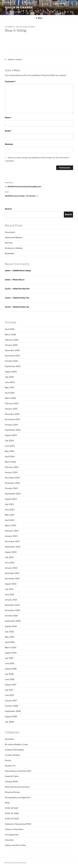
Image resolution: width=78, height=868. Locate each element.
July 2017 (9, 690)
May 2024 (10, 451)
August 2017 (11, 685)
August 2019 (11, 653)
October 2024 (11, 425)
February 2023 (12, 531)
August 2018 (11, 669)
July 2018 (9, 674)
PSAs (7, 803)
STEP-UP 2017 (12, 808)
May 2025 (10, 387)
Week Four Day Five (21, 289)
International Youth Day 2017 (18, 771)
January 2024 (11, 472)
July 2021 (9, 589)
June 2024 (10, 446)
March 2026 (11, 335)
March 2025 (11, 398)
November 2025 (12, 356)
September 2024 (13, 430)
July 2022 (9, 557)
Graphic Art (10, 766)
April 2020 (10, 642)
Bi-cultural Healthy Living (16, 744)
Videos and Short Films (15, 845)
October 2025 (11, 361)
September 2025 (13, 366)
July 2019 (9, 658)
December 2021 (12, 573)
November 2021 (12, 579)
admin (7, 271)
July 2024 (9, 441)
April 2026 (10, 329)
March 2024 (11, 462)
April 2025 (10, 393)
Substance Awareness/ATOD (18, 824)
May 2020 (10, 637)
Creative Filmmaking (14, 750)
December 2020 (12, 605)
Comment (10, 81)
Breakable (10, 253)
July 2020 (9, 632)
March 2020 (11, 647)
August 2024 (11, 435)
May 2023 (10, 515)
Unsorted (9, 840)
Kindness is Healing (14, 248)
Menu (39, 18)
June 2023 (10, 510)
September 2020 (13, 621)
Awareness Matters (14, 237)
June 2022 (10, 563)
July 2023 (9, 504)
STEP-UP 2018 (12, 813)
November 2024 (12, 419)
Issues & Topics (15, 60)
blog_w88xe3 (29, 27)
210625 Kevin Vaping (22, 271)
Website (9, 144)
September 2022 (13, 547)
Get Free (9, 243)
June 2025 (10, 382)
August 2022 (11, 552)
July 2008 (9, 722)
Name (8, 118)
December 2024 (12, 414)
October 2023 (11, 488)
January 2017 (11, 701)
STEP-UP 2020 (12, 819)
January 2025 (11, 409)
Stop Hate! (10, 232)
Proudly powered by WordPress (15, 863)
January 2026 (11, 345)
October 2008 (11, 706)
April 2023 (10, 520)
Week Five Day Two (21, 298)
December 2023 (12, 478)
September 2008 (13, 711)
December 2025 (12, 350)
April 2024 (10, 457)
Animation (10, 739)
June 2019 (10, 663)
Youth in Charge (19, 8)
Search (8, 209)
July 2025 (9, 377)
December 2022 (12, 541)
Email (8, 131)
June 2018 (10, 679)
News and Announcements (17, 787)
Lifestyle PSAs (11, 782)
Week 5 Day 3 (19, 280)
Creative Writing (12, 755)
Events (8, 760)
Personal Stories (12, 792)
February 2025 (12, 403)
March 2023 (11, 525)
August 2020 (11, 626)
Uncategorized (12, 835)
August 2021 (11, 584)
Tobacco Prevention (14, 829)
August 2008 (11, 717)
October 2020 (11, 616)
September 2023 (13, 494)
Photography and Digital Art (18, 797)
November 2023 (12, 483)
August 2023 (11, 499)
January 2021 (11, 600)
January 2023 (11, 536)
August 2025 (11, 372)
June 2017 (10, 695)
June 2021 (10, 594)
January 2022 (11, 568)
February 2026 (12, 340)
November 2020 (12, 610)
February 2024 (12, 467)
